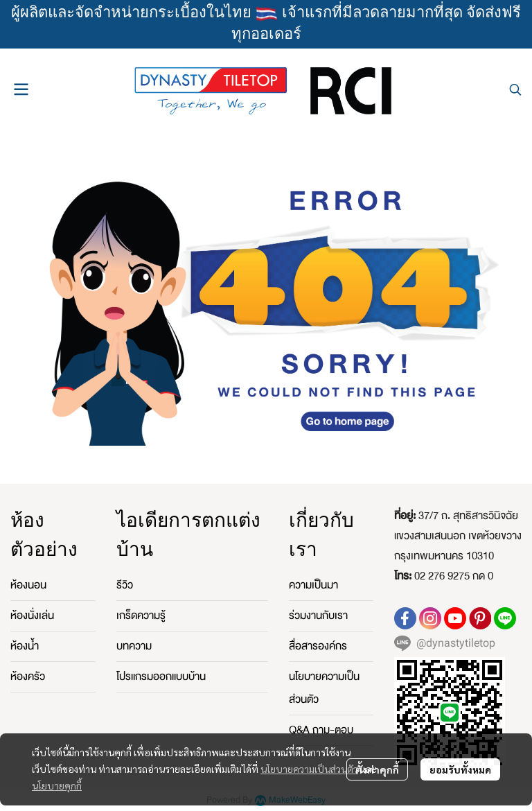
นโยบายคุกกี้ (57, 785)
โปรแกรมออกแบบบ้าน (161, 677)
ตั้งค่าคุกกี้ (377, 769)
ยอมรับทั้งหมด (460, 769)
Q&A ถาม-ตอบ (321, 730)
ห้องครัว (28, 677)
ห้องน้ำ (25, 646)
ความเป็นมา (313, 585)
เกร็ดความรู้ (141, 616)
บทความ (134, 646)
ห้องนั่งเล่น (32, 616)
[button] (515, 89)
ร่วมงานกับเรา (318, 616)
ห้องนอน (28, 585)
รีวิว (125, 585)
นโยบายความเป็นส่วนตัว (309, 769)
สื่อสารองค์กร (318, 646)
